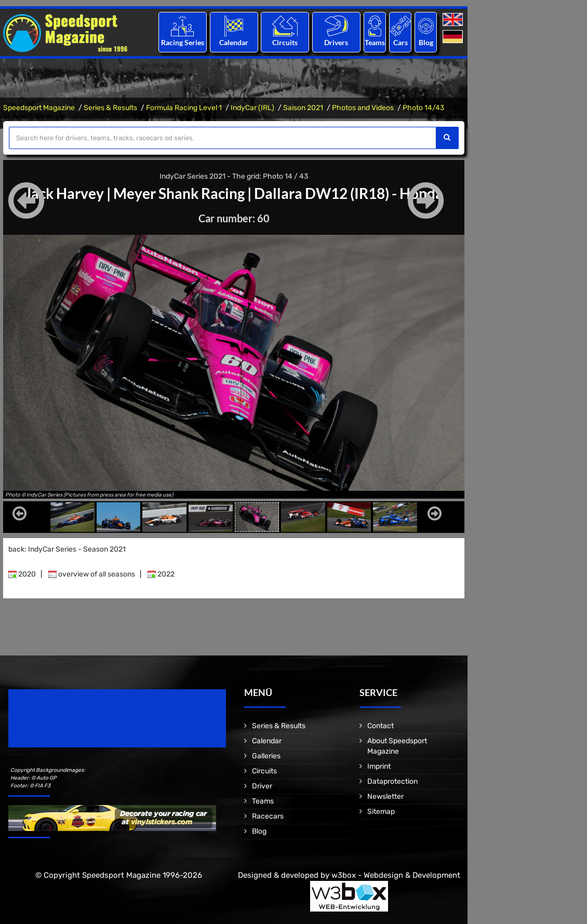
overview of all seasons (92, 574)
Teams (375, 42)
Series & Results (110, 108)
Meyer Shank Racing (179, 193)
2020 (22, 574)
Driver (262, 786)
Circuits (285, 42)
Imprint (379, 766)
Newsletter (385, 796)
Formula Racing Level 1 (184, 108)
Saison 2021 (303, 108)
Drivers (336, 42)
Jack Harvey (64, 193)
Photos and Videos (363, 108)
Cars (401, 42)
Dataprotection (392, 781)
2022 (161, 574)
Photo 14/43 (423, 108)
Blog (426, 42)
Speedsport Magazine (39, 108)
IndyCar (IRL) (252, 108)
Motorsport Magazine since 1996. (68, 725)
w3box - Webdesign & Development (396, 875)
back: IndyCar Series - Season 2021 (67, 549)
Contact (381, 725)
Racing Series (183, 42)
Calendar (234, 42)
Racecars (268, 816)
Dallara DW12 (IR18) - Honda (349, 193)
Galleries (266, 755)
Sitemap (381, 811)
